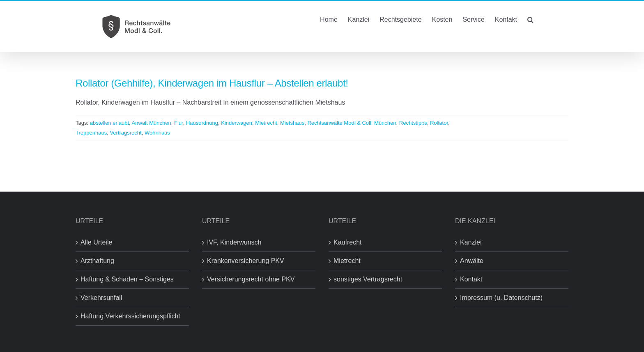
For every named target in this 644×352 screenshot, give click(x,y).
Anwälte (472, 261)
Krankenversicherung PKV (246, 261)
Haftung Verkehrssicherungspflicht (130, 316)
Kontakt (471, 279)
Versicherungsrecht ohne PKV (251, 279)
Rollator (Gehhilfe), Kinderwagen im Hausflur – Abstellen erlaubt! (212, 83)
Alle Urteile (96, 242)
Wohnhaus (157, 133)
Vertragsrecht (125, 133)
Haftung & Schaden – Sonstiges (127, 279)
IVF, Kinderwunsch (234, 242)
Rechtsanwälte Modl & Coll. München (352, 123)
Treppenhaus (91, 133)
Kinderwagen (237, 123)
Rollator (439, 123)
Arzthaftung (97, 261)
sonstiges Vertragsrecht (368, 279)
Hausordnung (202, 123)
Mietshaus (292, 123)
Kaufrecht (347, 242)
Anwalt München (152, 123)
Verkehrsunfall (101, 298)
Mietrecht (266, 123)
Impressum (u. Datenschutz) (501, 298)
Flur (179, 123)
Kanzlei (471, 242)
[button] (530, 19)
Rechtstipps (413, 123)
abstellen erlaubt (109, 123)
